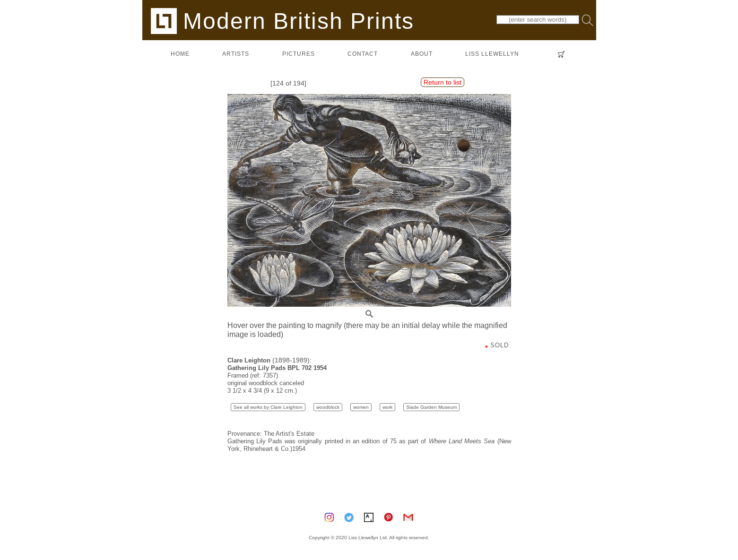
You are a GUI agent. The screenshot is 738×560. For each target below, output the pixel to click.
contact (363, 54)
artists (236, 54)
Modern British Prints (282, 21)
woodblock (328, 407)
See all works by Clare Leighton (268, 407)
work (387, 407)
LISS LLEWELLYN (492, 54)
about (422, 54)
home (180, 54)
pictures (299, 54)
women (361, 407)
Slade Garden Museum (431, 407)
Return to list (443, 82)
